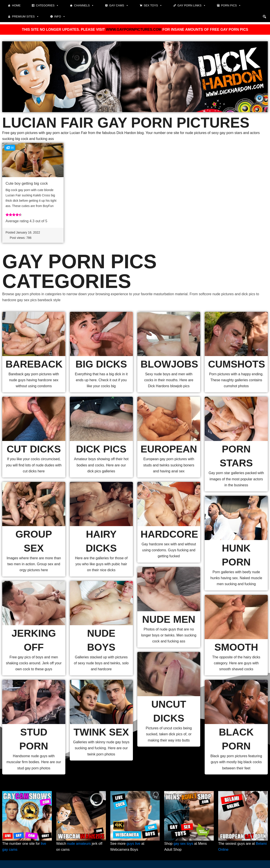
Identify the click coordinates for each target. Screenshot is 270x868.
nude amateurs (79, 844)
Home (16, 5)
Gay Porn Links (192, 6)
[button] (264, 17)
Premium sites (25, 17)
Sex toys (153, 6)
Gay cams (119, 6)
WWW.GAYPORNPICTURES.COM (134, 30)
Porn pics (231, 6)
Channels (84, 6)
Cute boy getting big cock (27, 183)
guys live (133, 844)
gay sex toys (183, 844)
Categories (47, 6)
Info (60, 17)
